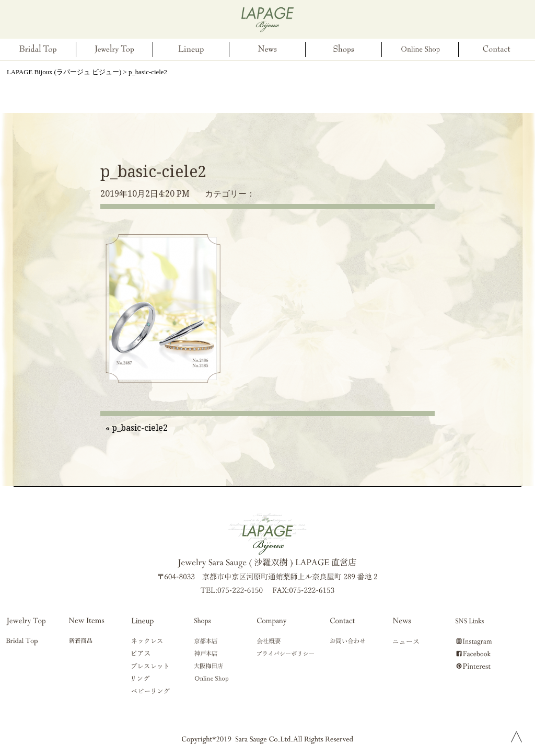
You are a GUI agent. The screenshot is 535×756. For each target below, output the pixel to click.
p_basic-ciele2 (153, 171)
